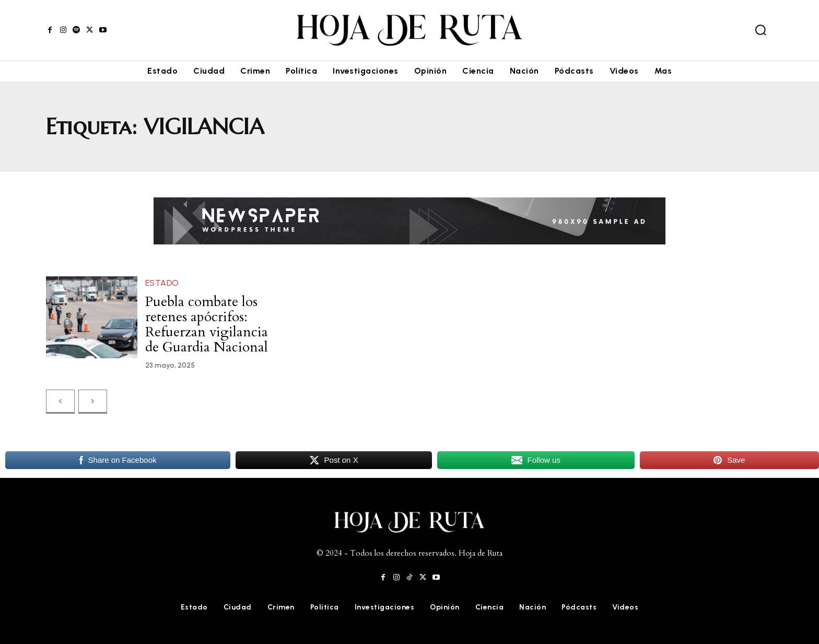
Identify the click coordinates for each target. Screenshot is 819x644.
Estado (162, 283)
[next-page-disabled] (93, 396)
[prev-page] (60, 396)
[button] (760, 30)
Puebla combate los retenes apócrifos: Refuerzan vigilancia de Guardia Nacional (206, 322)
